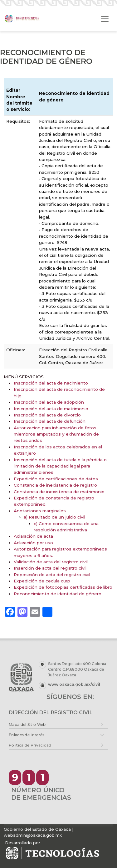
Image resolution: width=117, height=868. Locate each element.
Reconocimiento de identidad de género (58, 594)
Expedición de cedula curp (42, 581)
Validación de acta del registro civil (51, 562)
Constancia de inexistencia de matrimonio (59, 492)
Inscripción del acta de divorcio (47, 415)
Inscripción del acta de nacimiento (51, 383)
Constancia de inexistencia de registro (55, 485)
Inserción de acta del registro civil (50, 568)
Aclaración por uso (33, 543)
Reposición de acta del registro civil (52, 575)
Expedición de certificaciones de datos (56, 479)
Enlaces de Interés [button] (27, 735)
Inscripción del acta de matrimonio (51, 409)
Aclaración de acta (33, 536)
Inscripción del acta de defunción (50, 421)
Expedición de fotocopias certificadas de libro (63, 587)
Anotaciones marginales (40, 511)
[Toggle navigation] (105, 19)
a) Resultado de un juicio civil (54, 517)
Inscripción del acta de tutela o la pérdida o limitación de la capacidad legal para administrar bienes (60, 466)
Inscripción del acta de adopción (49, 402)
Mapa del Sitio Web (27, 724)
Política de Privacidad (30, 745)
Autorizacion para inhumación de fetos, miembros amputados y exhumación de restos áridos (56, 434)
